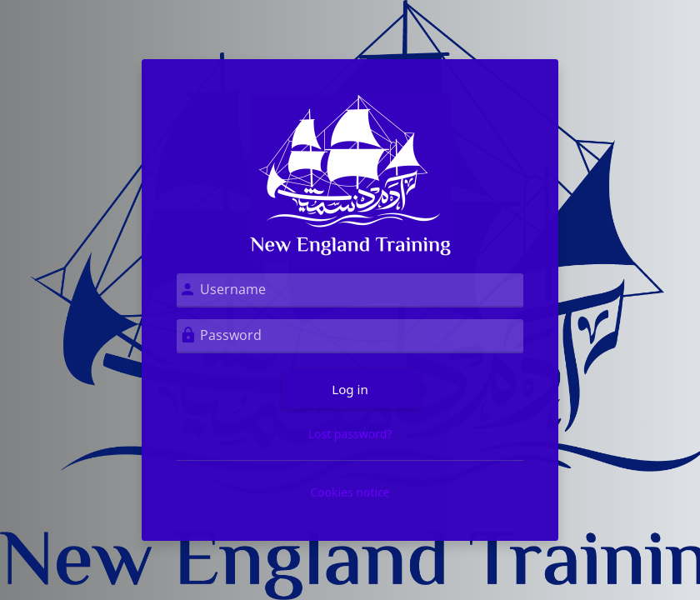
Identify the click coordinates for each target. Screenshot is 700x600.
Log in (350, 389)
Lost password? (350, 434)
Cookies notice (350, 492)
